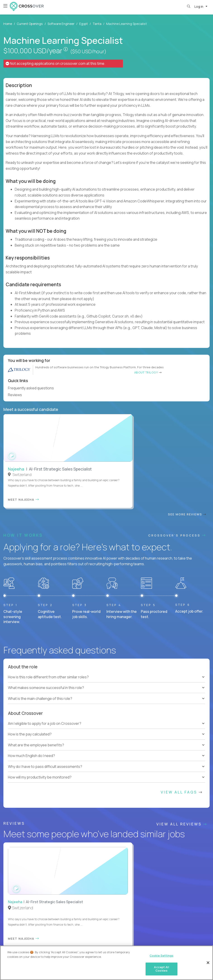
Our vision (191, 749)
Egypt (84, 24)
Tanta (97, 24)
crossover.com (73, 63)
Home (8, 24)
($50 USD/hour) (88, 51)
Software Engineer (61, 24)
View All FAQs (182, 692)
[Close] (208, 966)
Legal (84, 942)
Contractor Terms (39, 942)
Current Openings (30, 24)
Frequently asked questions (33, 388)
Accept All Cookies (161, 973)
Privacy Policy (65, 942)
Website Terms (12, 942)
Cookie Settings (104, 942)
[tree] (106, 582)
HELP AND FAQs (24, 919)
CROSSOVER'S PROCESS (177, 435)
